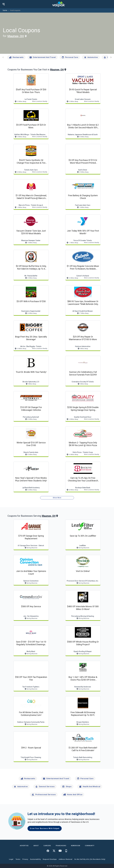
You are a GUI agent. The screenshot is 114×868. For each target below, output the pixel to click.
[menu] (4, 4)
